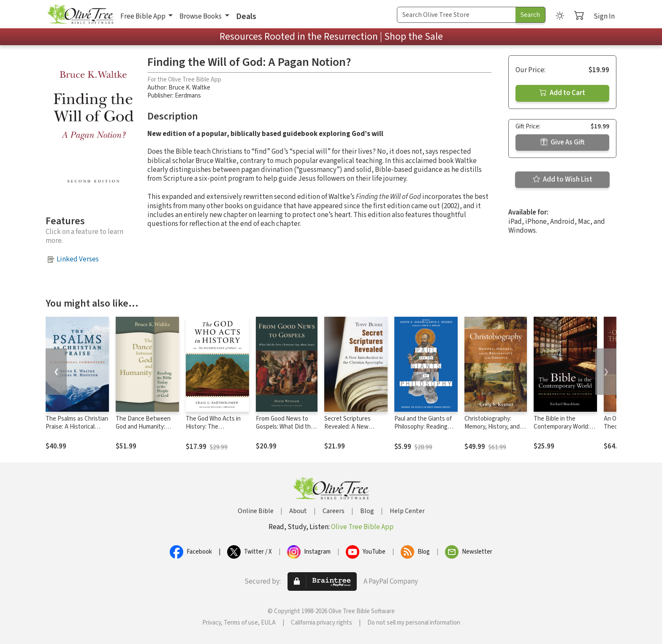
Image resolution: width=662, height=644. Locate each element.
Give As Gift (563, 142)
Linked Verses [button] (78, 259)
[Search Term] (456, 15)
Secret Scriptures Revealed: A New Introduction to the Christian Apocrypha (351, 431)
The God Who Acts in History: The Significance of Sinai (213, 427)
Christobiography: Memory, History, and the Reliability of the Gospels (492, 431)
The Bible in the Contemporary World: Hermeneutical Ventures (562, 431)
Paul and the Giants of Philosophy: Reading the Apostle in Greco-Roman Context (423, 431)
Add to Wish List (563, 179)
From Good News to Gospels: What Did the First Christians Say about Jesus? (285, 431)
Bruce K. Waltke (189, 88)
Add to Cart (562, 93)
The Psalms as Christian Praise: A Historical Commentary (77, 427)
